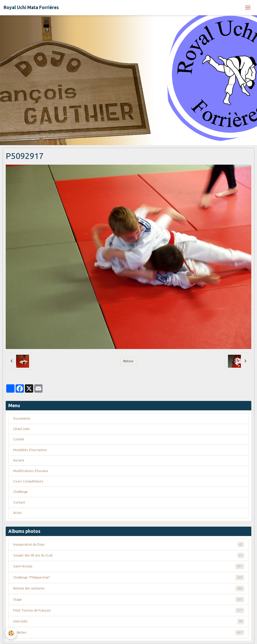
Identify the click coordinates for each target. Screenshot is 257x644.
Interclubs (129, 621)
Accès (18, 513)
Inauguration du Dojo (129, 545)
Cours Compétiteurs (28, 481)
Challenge (20, 492)
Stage (129, 600)
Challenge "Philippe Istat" (129, 578)
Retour (128, 361)
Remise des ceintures (129, 588)
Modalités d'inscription (30, 450)
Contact (19, 502)
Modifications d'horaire (31, 471)
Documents (22, 418)
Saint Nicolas (129, 566)
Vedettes (129, 633)
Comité (19, 439)
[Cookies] (11, 633)
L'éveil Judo (22, 429)
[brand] (31, 8)
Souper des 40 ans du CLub (129, 555)
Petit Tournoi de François (129, 611)
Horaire (19, 460)
